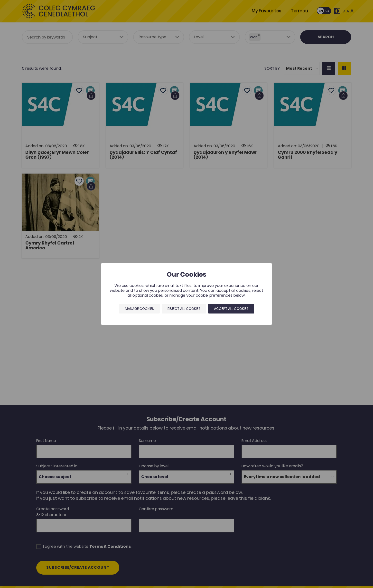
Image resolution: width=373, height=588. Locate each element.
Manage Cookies (139, 309)
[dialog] (186, 294)
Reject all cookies (184, 309)
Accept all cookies (231, 309)
